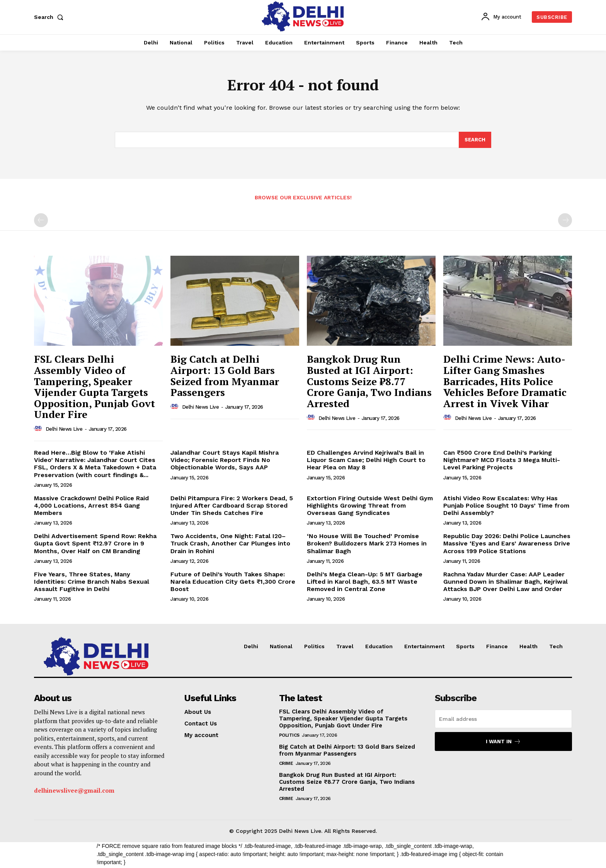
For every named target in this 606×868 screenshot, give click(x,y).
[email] (503, 720)
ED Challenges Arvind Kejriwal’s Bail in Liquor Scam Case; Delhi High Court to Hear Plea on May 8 (366, 461)
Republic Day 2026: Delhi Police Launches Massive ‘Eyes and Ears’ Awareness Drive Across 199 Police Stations (507, 545)
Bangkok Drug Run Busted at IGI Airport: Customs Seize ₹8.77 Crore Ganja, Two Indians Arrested (369, 382)
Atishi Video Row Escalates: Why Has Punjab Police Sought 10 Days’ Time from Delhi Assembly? (506, 507)
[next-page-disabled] (565, 222)
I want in (503, 743)
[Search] (475, 141)
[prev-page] (41, 222)
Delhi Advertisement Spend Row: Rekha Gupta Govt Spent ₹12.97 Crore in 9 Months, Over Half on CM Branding (95, 545)
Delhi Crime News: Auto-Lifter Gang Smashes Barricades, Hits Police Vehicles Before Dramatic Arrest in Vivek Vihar (505, 382)
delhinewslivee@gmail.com (74, 792)
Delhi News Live (64, 431)
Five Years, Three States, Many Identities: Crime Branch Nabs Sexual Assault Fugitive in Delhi (92, 583)
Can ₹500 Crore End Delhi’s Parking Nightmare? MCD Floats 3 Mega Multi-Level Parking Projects (502, 461)
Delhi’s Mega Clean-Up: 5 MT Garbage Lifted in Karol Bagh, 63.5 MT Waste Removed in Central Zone (365, 583)
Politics (289, 737)
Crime (286, 765)
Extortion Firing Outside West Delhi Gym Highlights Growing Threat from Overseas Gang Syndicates (370, 507)
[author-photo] (39, 430)
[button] (50, 17)
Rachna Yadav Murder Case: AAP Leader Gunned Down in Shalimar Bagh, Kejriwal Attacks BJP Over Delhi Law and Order (506, 583)
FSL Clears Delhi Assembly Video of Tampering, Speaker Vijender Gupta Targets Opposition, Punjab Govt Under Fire (94, 388)
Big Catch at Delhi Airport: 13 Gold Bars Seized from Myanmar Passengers (225, 377)
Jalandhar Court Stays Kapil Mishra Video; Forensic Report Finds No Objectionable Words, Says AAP (225, 461)
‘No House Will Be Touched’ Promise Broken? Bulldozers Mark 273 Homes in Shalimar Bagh (367, 545)
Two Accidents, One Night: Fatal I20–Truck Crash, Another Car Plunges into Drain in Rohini (230, 545)
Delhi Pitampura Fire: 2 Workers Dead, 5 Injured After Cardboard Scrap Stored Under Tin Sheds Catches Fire (232, 507)
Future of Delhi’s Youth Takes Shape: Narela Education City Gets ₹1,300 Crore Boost (233, 583)
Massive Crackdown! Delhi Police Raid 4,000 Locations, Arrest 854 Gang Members (91, 507)
